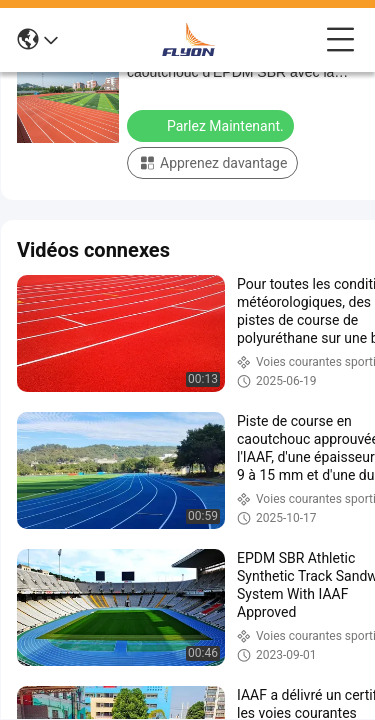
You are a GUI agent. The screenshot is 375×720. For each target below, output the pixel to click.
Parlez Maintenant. (212, 125)
